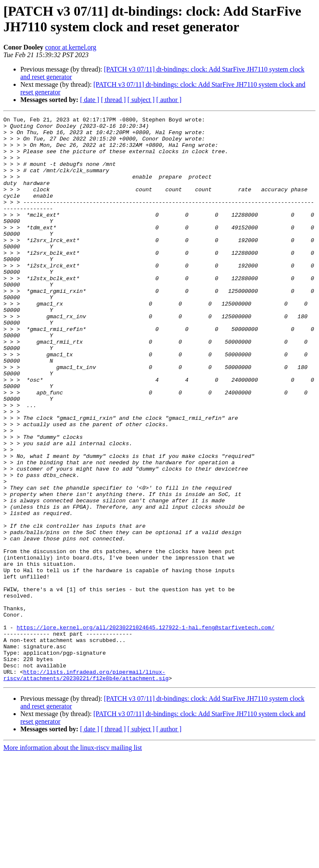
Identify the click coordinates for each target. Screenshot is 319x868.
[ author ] (169, 100)
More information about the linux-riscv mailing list (73, 861)
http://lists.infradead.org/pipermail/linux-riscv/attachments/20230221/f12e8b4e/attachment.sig (86, 787)
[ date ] (90, 100)
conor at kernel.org (71, 47)
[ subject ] (141, 100)
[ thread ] (113, 100)
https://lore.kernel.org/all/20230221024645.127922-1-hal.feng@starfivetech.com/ (145, 730)
